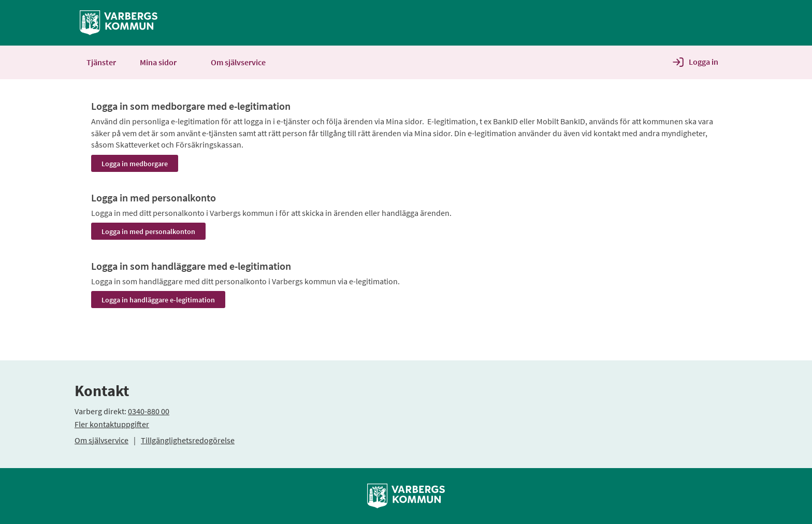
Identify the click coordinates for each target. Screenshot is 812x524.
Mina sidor (163, 62)
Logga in (704, 62)
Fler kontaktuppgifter (112, 424)
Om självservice (102, 440)
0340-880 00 (149, 411)
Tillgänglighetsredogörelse (188, 440)
